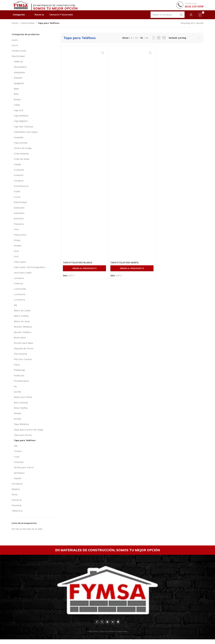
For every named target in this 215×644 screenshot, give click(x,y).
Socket (17, 422)
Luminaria (19, 298)
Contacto (19, 184)
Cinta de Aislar (22, 162)
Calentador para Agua (26, 135)
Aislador (18, 81)
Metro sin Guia (22, 325)
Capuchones (21, 146)
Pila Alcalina (20, 357)
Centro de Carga (23, 152)
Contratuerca (21, 190)
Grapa (17, 244)
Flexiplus (19, 227)
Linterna (18, 287)
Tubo (17, 460)
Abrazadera (20, 70)
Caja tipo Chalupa (23, 130)
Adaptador (20, 76)
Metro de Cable (22, 314)
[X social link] (102, 627)
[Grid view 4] (164, 41)
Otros (15, 498)
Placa (17, 368)
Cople (17, 195)
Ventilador (19, 476)
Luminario (19, 303)
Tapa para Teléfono (25, 444)
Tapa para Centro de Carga (28, 433)
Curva (17, 200)
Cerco (15, 49)
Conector (19, 179)
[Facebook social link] (97, 627)
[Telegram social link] (118, 627)
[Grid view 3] (159, 41)
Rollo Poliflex (21, 411)
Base (16, 92)
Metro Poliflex (21, 319)
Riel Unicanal (21, 406)
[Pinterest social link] (107, 627)
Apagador (19, 87)
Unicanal (19, 465)
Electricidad (28, 26)
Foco (16, 233)
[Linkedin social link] (113, 627)
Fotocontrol (20, 238)
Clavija (17, 168)
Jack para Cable (23, 276)
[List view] (154, 41)
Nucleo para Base (23, 346)
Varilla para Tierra (24, 471)
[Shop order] (184, 41)
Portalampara (21, 384)
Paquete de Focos (23, 352)
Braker (17, 103)
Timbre (18, 455)
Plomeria (17, 509)
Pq (15, 390)
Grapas (18, 249)
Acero (15, 43)
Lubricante (20, 292)
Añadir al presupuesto (84, 272)
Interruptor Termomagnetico (30, 271)
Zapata (18, 482)
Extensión (19, 211)
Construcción (19, 54)
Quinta (17, 395)
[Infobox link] (190, 6)
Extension (19, 216)
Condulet (19, 173)
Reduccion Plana (23, 401)
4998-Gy (18, 65)
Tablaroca (17, 514)
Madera (16, 493)
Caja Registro (21, 125)
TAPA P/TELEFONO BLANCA (79, 266)
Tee (16, 449)
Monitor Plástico (23, 336)
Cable (17, 108)
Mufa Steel (20, 341)
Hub (16, 260)
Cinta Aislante (21, 157)
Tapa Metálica (21, 428)
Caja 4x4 (19, 114)
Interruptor (20, 265)
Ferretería (17, 487)
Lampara (19, 281)
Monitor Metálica (23, 330)
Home (15, 26)
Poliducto (19, 379)
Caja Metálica (21, 119)
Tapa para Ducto (23, 439)
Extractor (19, 222)
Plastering (19, 374)
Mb (16, 309)
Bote (16, 97)
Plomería (17, 503)
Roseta (17, 417)
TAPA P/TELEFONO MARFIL (125, 266)
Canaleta (19, 141)
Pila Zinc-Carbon (23, 363)
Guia (16, 254)
